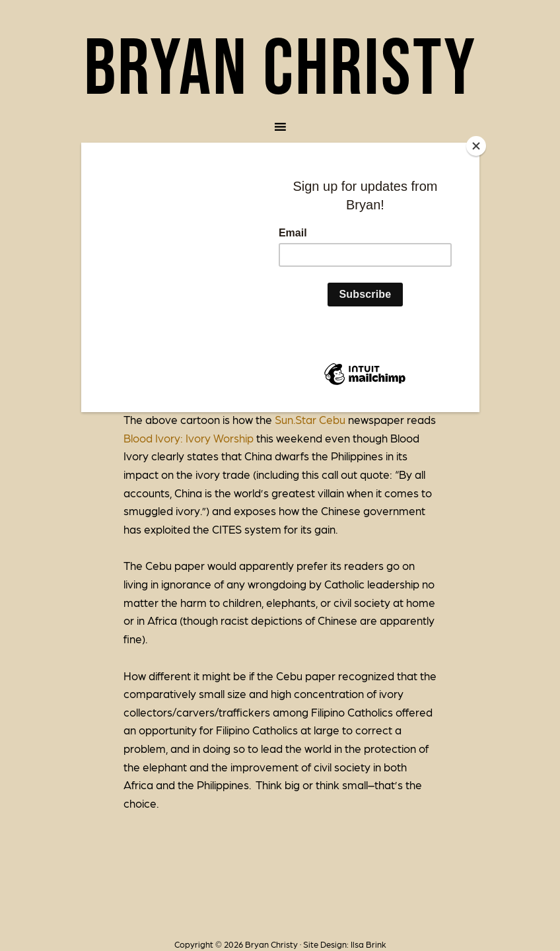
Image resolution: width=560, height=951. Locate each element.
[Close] (476, 146)
